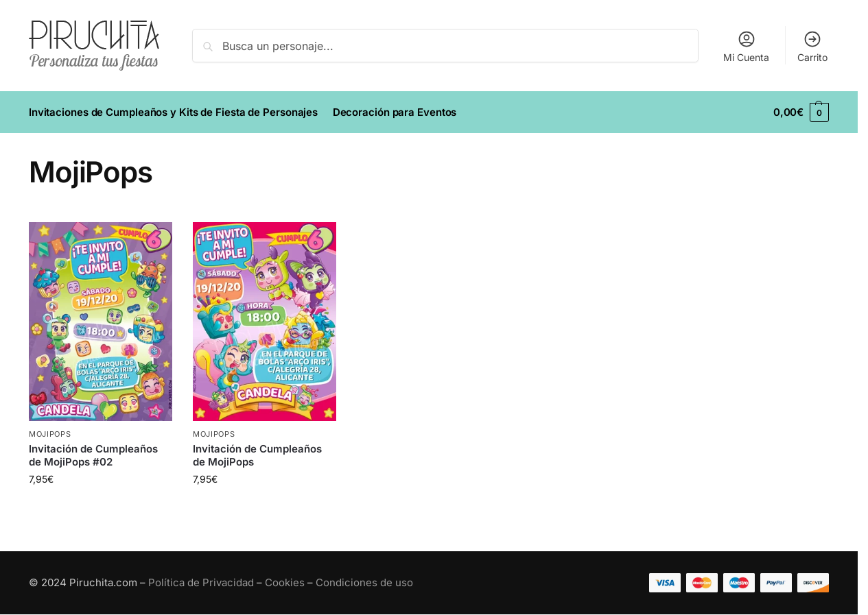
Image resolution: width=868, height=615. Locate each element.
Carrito (812, 46)
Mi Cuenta (746, 46)
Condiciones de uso (364, 582)
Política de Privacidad (201, 582)
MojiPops (50, 434)
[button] (801, 112)
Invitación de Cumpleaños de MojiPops (257, 456)
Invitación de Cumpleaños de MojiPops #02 (93, 456)
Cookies (285, 582)
